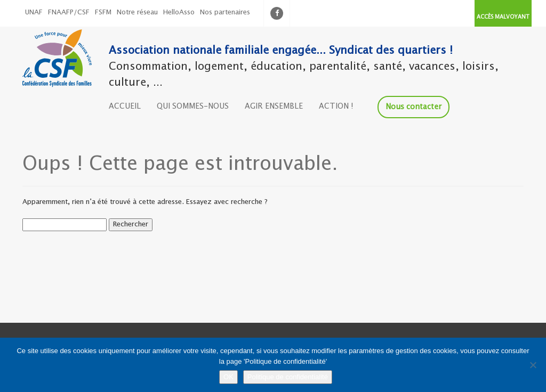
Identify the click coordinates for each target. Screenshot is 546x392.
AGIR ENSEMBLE (274, 107)
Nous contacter (413, 107)
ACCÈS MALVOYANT (503, 17)
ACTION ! (336, 107)
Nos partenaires (225, 13)
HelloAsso (179, 13)
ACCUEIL (125, 107)
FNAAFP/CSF (69, 13)
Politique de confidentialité (288, 377)
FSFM (103, 13)
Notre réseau (137, 13)
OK (228, 377)
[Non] (533, 365)
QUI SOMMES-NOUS (193, 107)
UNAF (34, 13)
